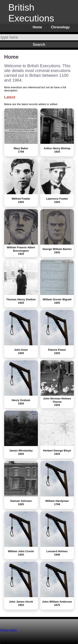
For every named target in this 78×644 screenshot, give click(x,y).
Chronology (60, 27)
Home (37, 27)
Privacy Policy (8, 630)
